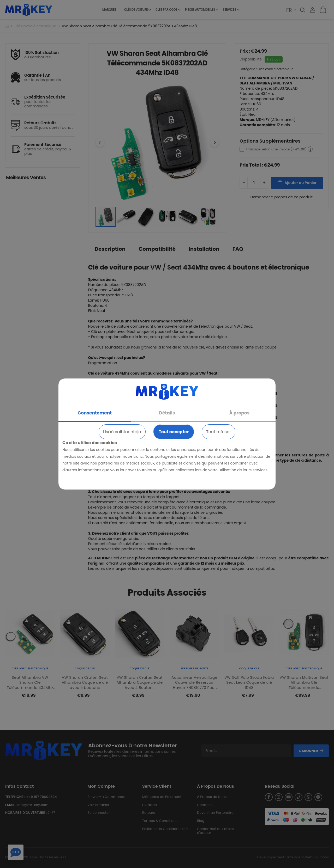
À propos (240, 413)
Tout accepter (174, 432)
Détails (167, 413)
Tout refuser (219, 432)
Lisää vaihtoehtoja (122, 432)
